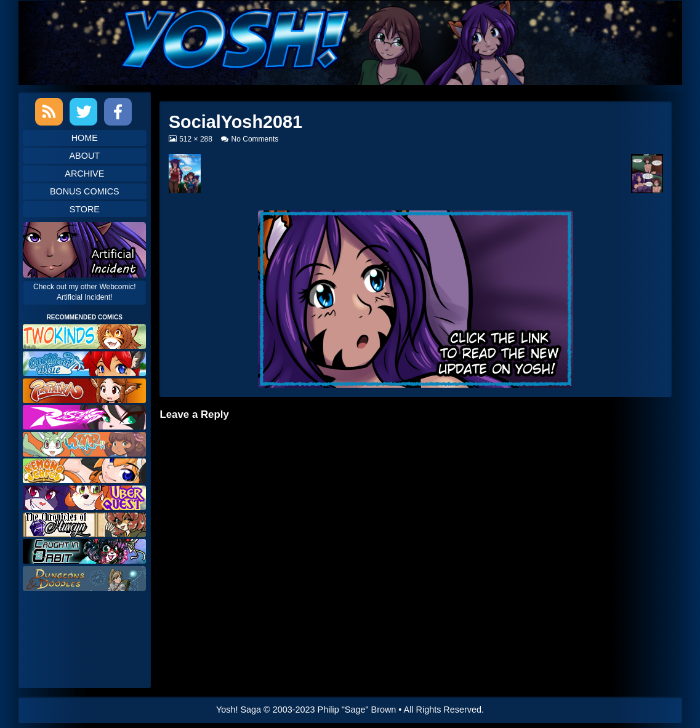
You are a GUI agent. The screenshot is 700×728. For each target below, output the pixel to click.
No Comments (255, 139)
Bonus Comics (85, 191)
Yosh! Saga (239, 710)
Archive (84, 174)
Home (85, 138)
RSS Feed (49, 112)
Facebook (118, 112)
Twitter (83, 112)
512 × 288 (195, 139)
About (85, 156)
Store (85, 209)
